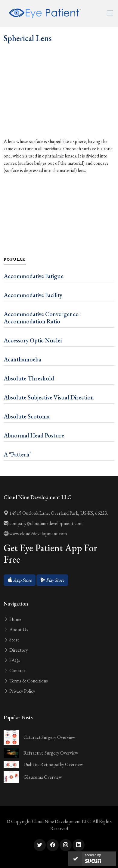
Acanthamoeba (22, 359)
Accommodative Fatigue (34, 276)
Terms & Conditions (26, 681)
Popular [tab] (15, 259)
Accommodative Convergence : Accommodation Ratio (42, 318)
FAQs (12, 660)
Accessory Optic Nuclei (33, 340)
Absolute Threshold (29, 378)
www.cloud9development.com (35, 534)
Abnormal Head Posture (34, 435)
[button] (20, 580)
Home (12, 619)
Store (12, 640)
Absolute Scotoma (27, 416)
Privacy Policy (19, 691)
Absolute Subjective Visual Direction (49, 397)
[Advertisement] (59, 104)
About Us (16, 630)
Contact (14, 671)
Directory (16, 650)
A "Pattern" (18, 454)
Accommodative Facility (33, 295)
